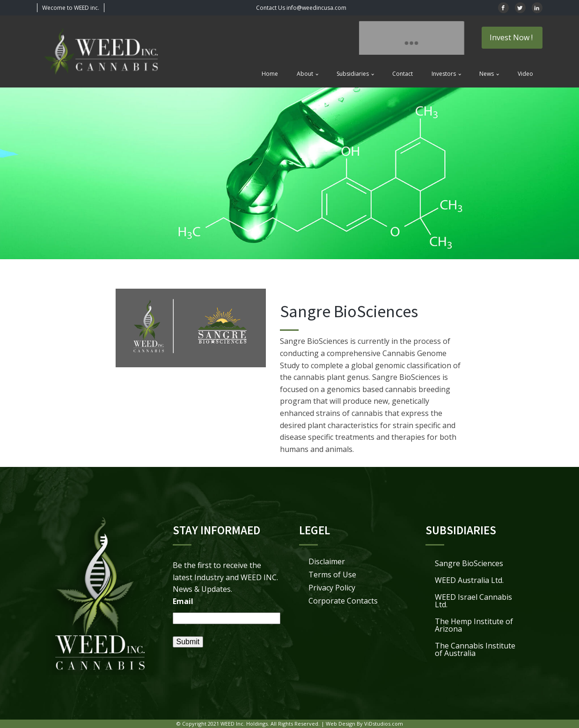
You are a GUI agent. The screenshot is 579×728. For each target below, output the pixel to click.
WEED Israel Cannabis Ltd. (473, 601)
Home (270, 74)
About (305, 74)
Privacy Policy (332, 588)
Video (525, 74)
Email (183, 601)
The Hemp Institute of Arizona (474, 625)
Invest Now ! (512, 37)
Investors (444, 74)
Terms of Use (332, 575)
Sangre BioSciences (469, 563)
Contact (403, 74)
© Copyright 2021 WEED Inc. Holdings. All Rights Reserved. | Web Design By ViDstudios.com (290, 724)
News (487, 74)
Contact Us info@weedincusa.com (301, 8)
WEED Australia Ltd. (469, 580)
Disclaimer (327, 561)
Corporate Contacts (343, 601)
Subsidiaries (353, 74)
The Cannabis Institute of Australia (475, 649)
